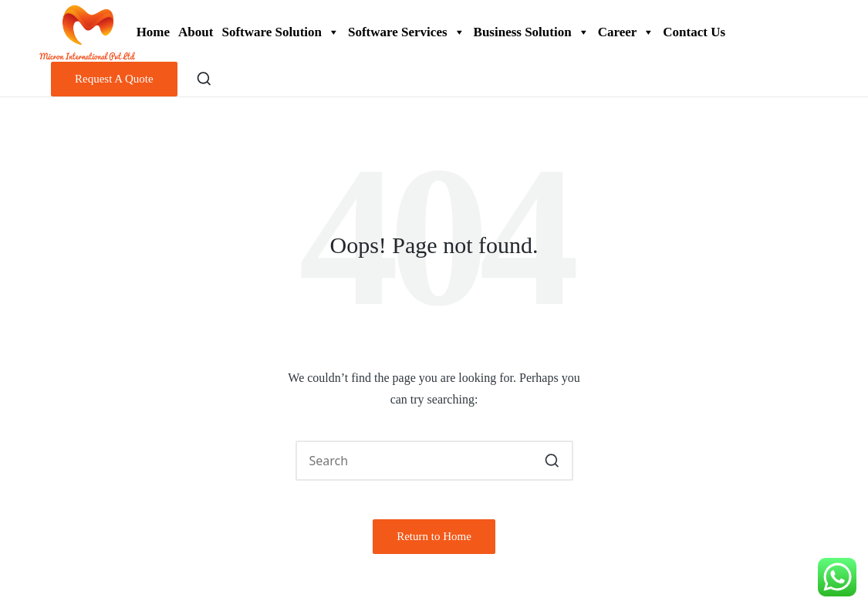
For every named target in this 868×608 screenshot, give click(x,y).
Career (627, 32)
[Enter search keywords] (434, 461)
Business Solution (532, 32)
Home (153, 32)
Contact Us (694, 32)
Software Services (407, 32)
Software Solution (280, 32)
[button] (114, 79)
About (196, 32)
